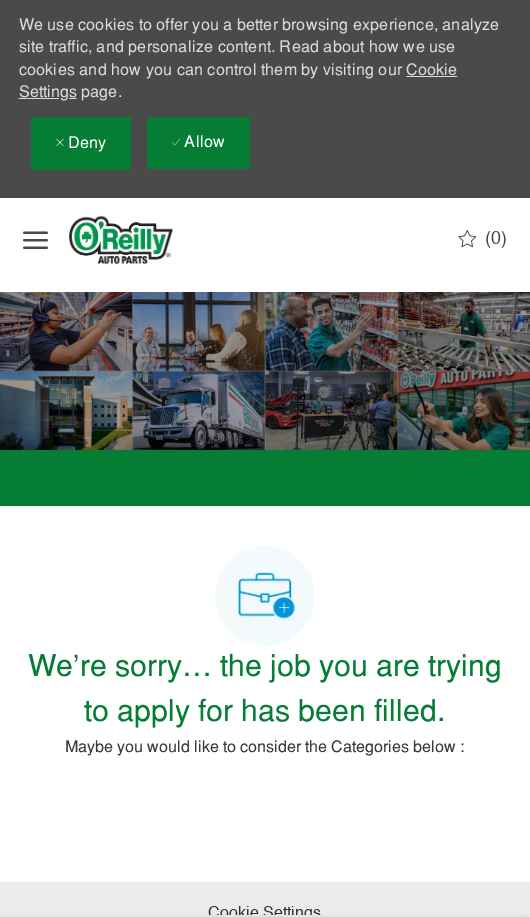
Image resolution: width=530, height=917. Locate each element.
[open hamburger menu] (35, 240)
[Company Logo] (138, 240)
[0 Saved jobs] (482, 239)
